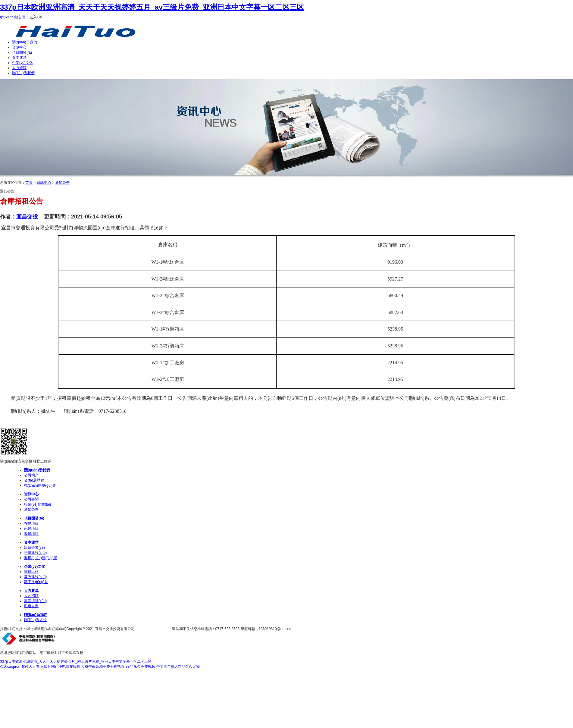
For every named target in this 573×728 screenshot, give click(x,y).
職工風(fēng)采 (36, 582)
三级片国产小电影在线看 (60, 667)
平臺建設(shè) (35, 553)
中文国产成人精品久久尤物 (178, 667)
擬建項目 (31, 534)
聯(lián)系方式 (35, 620)
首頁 (29, 183)
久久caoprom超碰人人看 (20, 667)
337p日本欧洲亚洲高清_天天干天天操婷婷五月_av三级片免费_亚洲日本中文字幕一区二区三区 (152, 7)
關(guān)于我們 (25, 42)
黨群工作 (31, 572)
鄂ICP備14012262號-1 (154, 629)
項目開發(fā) (22, 52)
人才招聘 (31, 596)
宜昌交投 (27, 217)
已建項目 (31, 529)
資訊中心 (19, 47)
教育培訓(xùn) (35, 601)
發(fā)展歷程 (34, 480)
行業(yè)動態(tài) (38, 504)
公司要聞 (31, 499)
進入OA (36, 17)
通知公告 (62, 183)
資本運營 (19, 58)
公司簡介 (31, 475)
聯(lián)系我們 (23, 73)
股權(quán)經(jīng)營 (41, 558)
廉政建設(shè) (35, 577)
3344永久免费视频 (141, 667)
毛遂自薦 (31, 606)
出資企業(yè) (34, 548)
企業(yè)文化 (22, 63)
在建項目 (31, 523)
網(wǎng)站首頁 (13, 17)
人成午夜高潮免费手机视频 (103, 667)
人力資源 (19, 68)
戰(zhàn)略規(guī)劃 (40, 485)
